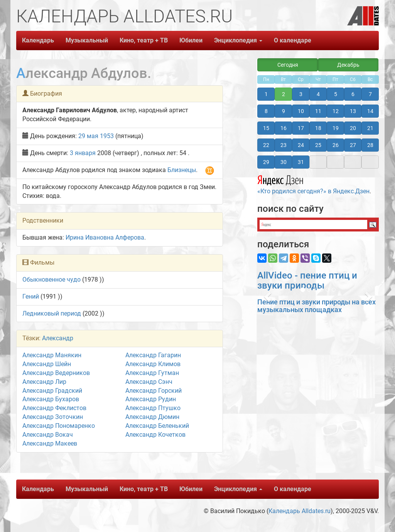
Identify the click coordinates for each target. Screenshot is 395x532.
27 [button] (353, 145)
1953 (107, 136)
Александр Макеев (50, 443)
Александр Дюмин (152, 417)
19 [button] (336, 128)
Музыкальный (87, 40)
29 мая (88, 136)
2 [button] (284, 94)
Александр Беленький (157, 426)
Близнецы (182, 170)
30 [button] (284, 162)
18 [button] (318, 128)
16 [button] (284, 128)
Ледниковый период (52, 313)
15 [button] (266, 128)
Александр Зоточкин (53, 417)
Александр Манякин (52, 355)
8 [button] (266, 111)
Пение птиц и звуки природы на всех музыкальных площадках (317, 306)
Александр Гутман (152, 373)
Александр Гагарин (153, 355)
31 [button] (301, 162)
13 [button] (353, 111)
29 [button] (266, 162)
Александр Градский (52, 391)
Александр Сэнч (149, 382)
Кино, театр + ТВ (144, 40)
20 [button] (353, 128)
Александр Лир (44, 382)
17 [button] (301, 128)
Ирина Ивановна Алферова (105, 237)
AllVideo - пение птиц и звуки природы (307, 280)
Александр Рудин (151, 399)
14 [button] (370, 111)
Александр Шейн (47, 364)
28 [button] (370, 145)
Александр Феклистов (54, 408)
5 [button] (336, 94)
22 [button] (266, 145)
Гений (31, 296)
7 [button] (370, 94)
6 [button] (353, 94)
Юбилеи (191, 40)
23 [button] (284, 145)
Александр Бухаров (51, 399)
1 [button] (266, 94)
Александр (58, 338)
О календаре (293, 40)
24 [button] (301, 145)
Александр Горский (154, 391)
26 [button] (336, 145)
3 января (83, 153)
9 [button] (284, 111)
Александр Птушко (153, 408)
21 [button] (370, 128)
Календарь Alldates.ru (300, 511)
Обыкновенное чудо (51, 280)
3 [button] (301, 94)
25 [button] (318, 145)
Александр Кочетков (155, 435)
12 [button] (336, 111)
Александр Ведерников (56, 373)
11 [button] (318, 111)
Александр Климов (153, 364)
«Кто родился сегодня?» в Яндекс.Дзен (313, 184)
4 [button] (318, 94)
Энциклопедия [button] (238, 40)
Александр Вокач (48, 435)
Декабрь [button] (348, 65)
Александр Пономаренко (59, 426)
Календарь (38, 40)
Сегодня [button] (288, 65)
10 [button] (301, 111)
